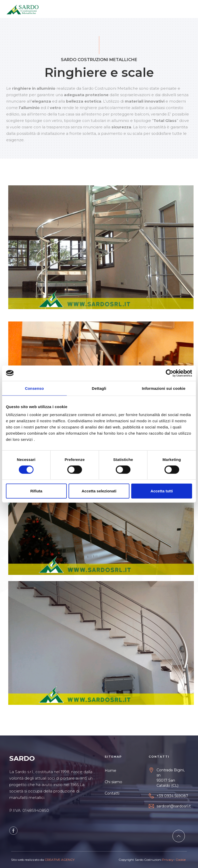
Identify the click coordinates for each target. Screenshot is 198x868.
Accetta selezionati (99, 491)
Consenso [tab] (34, 388)
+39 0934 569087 (172, 796)
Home (110, 771)
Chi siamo (113, 782)
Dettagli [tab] (99, 388)
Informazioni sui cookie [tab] (164, 388)
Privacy (168, 860)
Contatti (112, 793)
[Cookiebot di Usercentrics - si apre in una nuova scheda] (170, 373)
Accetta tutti (162, 491)
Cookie (180, 860)
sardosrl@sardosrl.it (174, 806)
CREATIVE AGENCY (60, 860)
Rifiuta (36, 491)
